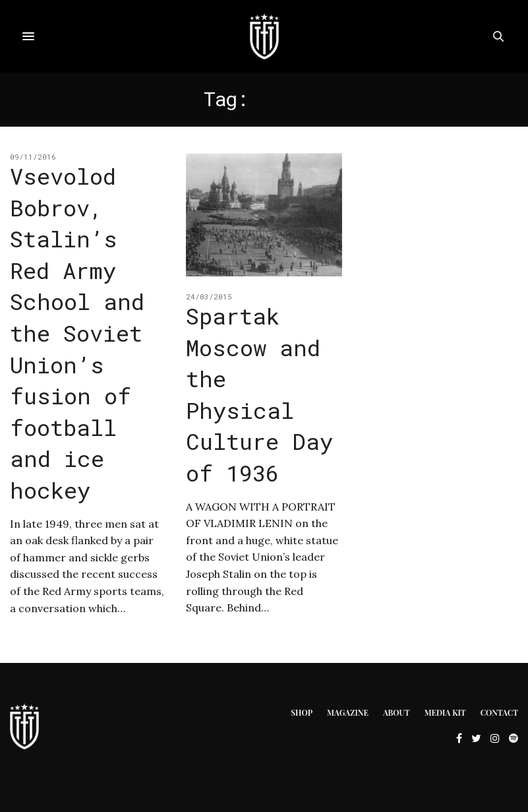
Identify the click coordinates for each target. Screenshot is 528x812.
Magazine (348, 712)
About (396, 712)
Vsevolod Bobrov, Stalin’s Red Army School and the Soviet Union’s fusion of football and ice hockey (77, 333)
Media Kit (445, 712)
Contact (499, 712)
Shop (302, 712)
